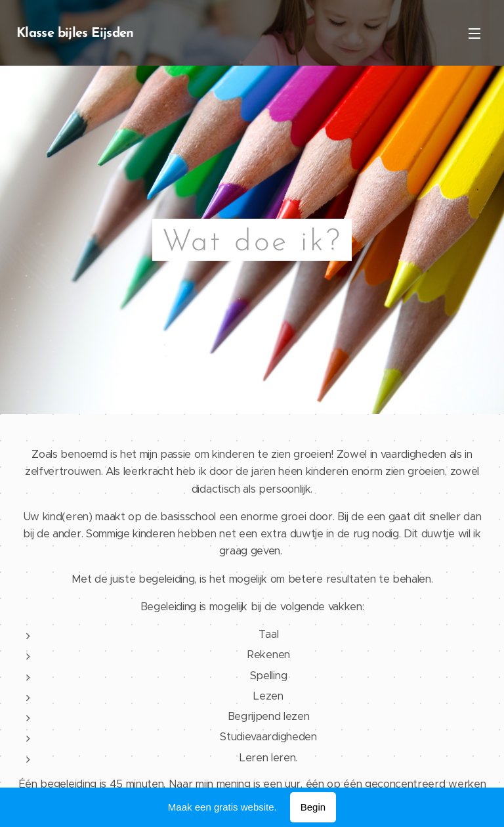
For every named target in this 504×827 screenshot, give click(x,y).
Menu (474, 34)
